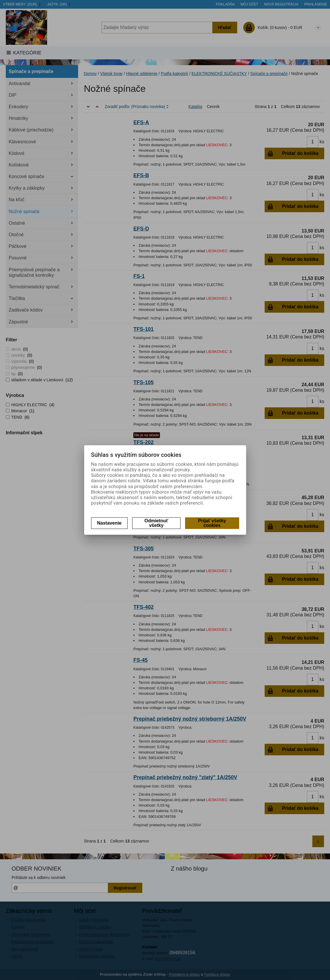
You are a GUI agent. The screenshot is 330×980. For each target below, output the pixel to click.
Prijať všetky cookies (212, 523)
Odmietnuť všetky (156, 523)
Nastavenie (109, 523)
